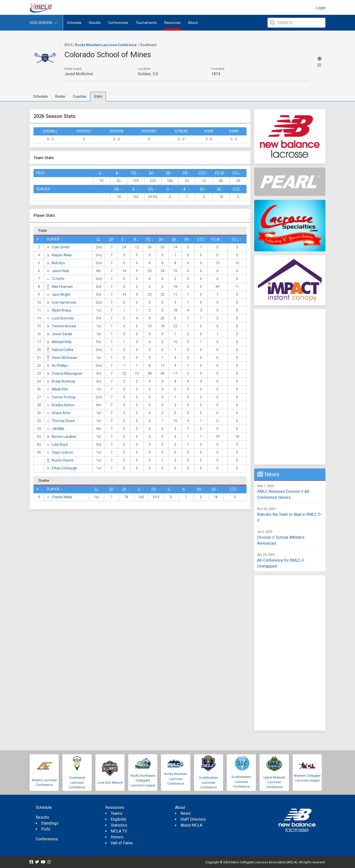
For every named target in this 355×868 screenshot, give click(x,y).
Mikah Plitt (60, 389)
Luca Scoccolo (63, 318)
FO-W (219, 173)
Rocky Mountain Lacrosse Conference (106, 45)
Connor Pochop (64, 397)
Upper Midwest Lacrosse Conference (274, 782)
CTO (202, 173)
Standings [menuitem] (50, 823)
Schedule (41, 96)
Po (134, 173)
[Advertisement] (290, 387)
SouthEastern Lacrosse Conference (208, 782)
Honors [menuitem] (117, 837)
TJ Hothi (58, 279)
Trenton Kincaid (64, 326)
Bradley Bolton (63, 405)
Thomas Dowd (63, 421)
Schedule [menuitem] (74, 23)
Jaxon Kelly (61, 271)
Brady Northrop (64, 381)
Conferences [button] (118, 23)
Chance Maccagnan (67, 373)
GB (168, 173)
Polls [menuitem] (46, 829)
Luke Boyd (60, 444)
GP (111, 239)
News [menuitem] (186, 813)
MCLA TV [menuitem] (119, 831)
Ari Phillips (60, 366)
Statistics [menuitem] (119, 825)
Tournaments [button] (146, 23)
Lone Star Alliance (110, 783)
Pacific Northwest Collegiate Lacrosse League (143, 780)
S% (151, 189)
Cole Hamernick (64, 302)
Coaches (80, 96)
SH (151, 173)
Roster (60, 96)
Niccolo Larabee (64, 437)
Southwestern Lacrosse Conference (241, 782)
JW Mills (58, 429)
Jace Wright (61, 295)
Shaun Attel (61, 413)
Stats (98, 96)
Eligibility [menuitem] (119, 819)
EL (98, 239)
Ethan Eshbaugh (64, 468)
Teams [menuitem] (116, 813)
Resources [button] (172, 23)
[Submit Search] (272, 23)
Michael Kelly (62, 342)
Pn (185, 173)
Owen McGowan (64, 358)
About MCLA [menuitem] (191, 825)
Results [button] (95, 23)
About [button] (193, 23)
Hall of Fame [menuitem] (122, 843)
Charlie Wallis (62, 497)
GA (116, 189)
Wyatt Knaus (62, 310)
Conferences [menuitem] (47, 839)
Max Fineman (62, 287)
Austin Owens (63, 460)
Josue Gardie (62, 334)
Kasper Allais (62, 255)
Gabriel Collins (63, 350)
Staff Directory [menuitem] (193, 819)
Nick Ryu (58, 263)
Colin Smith (61, 247)
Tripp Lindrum (62, 452)
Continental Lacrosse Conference (77, 782)
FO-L (236, 173)
